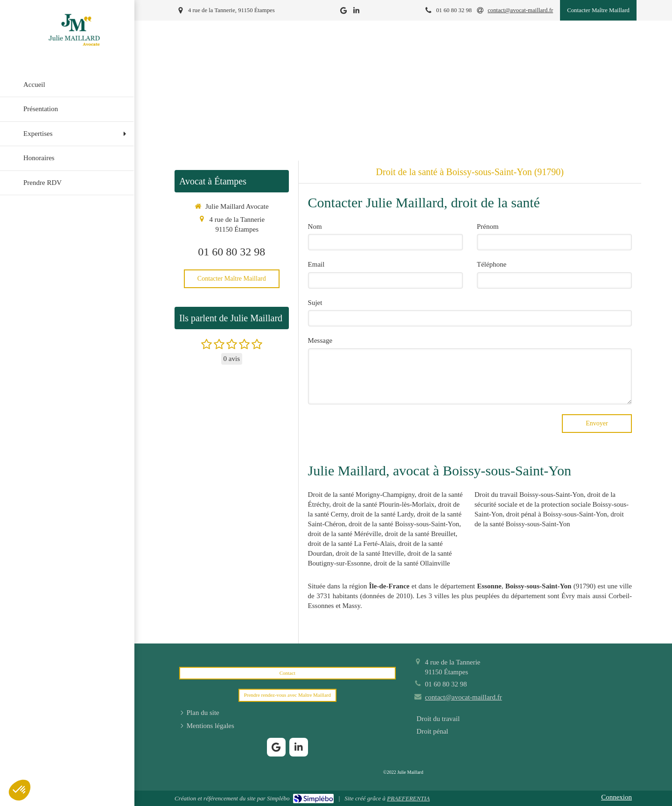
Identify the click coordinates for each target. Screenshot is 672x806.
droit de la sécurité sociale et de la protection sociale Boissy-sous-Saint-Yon (552, 504)
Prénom (488, 226)
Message (320, 340)
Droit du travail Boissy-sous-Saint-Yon (529, 495)
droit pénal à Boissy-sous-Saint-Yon (556, 514)
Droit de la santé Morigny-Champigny (361, 495)
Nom (315, 226)
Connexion (616, 797)
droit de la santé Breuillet (420, 534)
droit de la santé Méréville (345, 534)
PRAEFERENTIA (408, 798)
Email (316, 264)
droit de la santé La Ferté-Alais (351, 544)
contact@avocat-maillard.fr (464, 697)
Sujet (315, 303)
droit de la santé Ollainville (412, 563)
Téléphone (492, 264)
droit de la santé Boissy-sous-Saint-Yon (404, 524)
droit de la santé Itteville (370, 553)
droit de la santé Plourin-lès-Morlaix (384, 504)
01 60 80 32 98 (231, 252)
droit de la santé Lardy (382, 514)
